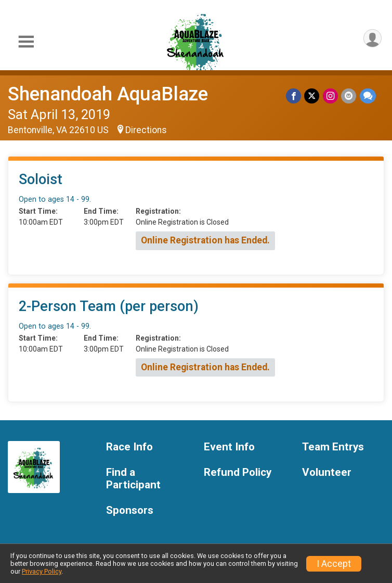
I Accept (334, 564)
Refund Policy (238, 472)
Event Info (229, 447)
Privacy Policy (42, 571)
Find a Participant (133, 479)
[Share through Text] (368, 96)
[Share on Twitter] (313, 96)
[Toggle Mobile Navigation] (26, 42)
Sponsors (130, 510)
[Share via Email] (349, 96)
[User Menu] (372, 39)
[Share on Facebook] (295, 96)
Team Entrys (333, 447)
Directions (146, 130)
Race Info (129, 447)
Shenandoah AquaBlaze (108, 94)
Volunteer (327, 472)
